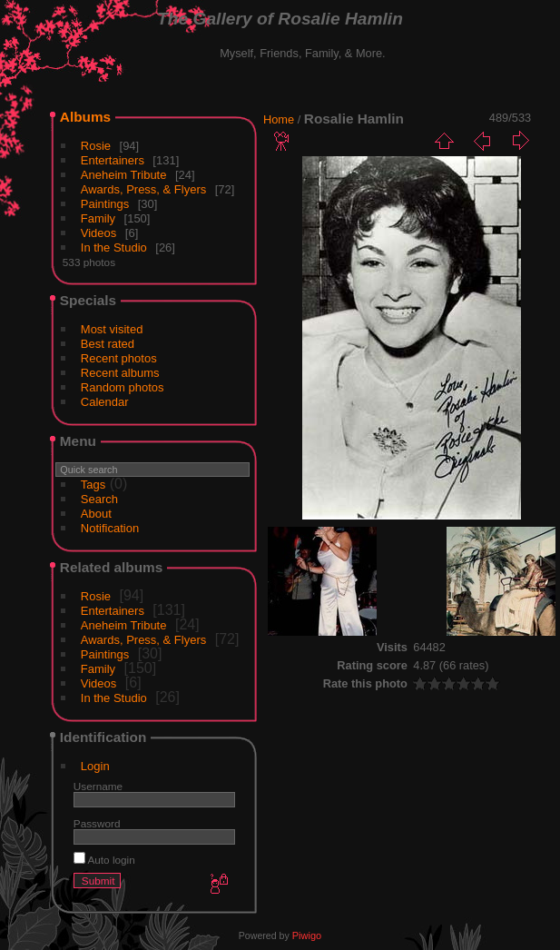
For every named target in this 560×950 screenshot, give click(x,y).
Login (95, 766)
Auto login (104, 860)
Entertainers (113, 160)
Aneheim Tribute (124, 175)
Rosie (96, 146)
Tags (93, 485)
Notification (110, 528)
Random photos (123, 387)
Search (99, 499)
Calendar (105, 402)
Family (98, 218)
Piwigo (307, 935)
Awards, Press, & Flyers (143, 189)
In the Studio (114, 247)
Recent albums (120, 373)
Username (98, 786)
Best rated (108, 344)
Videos (99, 233)
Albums (85, 117)
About (96, 514)
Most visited (112, 329)
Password (97, 823)
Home (279, 119)
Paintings (105, 204)
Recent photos (119, 358)
